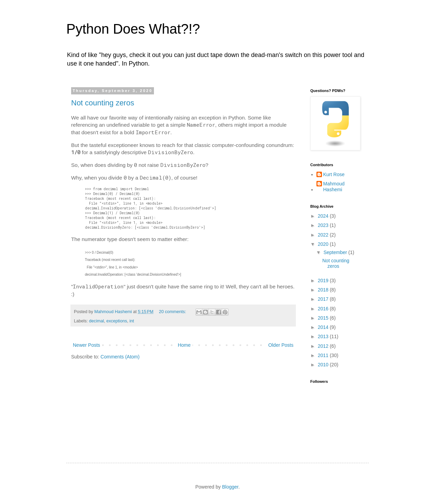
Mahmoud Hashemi (334, 187)
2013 (324, 336)
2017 (324, 299)
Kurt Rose (334, 174)
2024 (324, 216)
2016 (324, 309)
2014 (324, 327)
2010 (324, 365)
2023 (324, 225)
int (132, 321)
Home (184, 345)
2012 (324, 346)
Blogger (230, 487)
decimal (96, 321)
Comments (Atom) (120, 357)
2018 (324, 290)
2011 (324, 355)
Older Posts (281, 345)
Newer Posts (86, 345)
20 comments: (173, 312)
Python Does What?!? (133, 29)
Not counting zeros (103, 103)
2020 (324, 244)
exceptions (117, 321)
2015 (324, 318)
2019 (324, 280)
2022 (324, 235)
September (336, 252)
